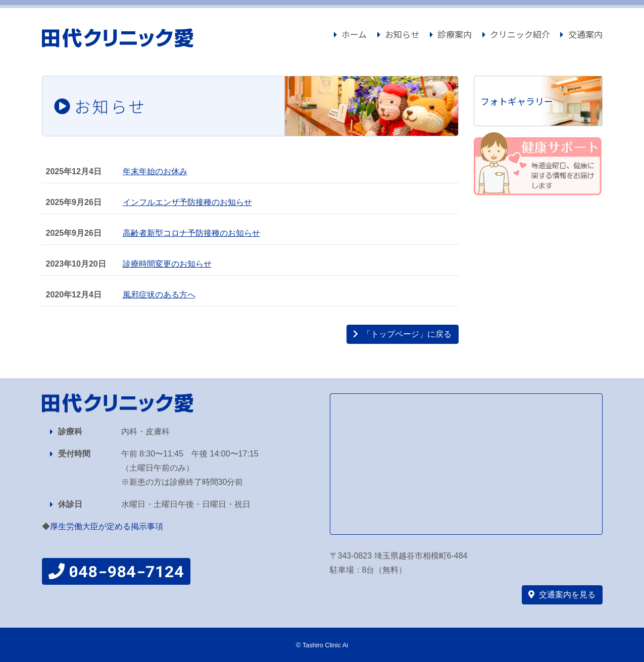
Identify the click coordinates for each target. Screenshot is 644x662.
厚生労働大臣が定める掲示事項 (107, 526)
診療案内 (451, 34)
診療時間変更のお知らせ (167, 264)
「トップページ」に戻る (402, 334)
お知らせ (398, 34)
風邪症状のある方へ (159, 295)
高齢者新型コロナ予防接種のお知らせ (191, 233)
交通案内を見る (562, 595)
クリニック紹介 (516, 34)
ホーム (354, 33)
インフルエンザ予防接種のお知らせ (187, 202)
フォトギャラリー (517, 101)
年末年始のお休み (155, 171)
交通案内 (581, 34)
